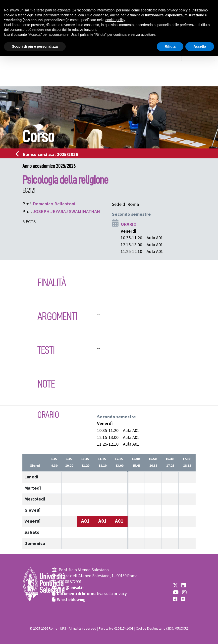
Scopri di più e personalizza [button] (35, 46)
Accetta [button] (200, 46)
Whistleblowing (71, 600)
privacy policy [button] (177, 10)
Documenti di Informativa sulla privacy (92, 594)
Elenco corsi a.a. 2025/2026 (48, 154)
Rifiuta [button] (170, 46)
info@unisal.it (71, 588)
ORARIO (129, 224)
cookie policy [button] (115, 20)
